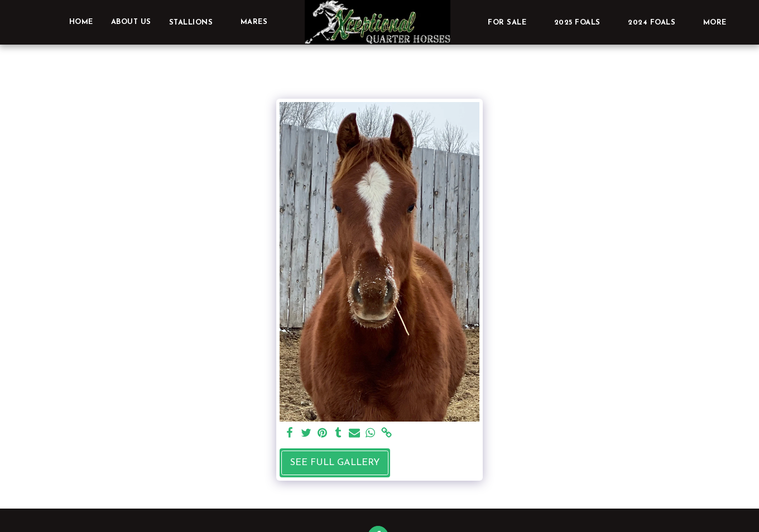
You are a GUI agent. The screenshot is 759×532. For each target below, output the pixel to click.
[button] (196, 22)
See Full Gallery (335, 463)
